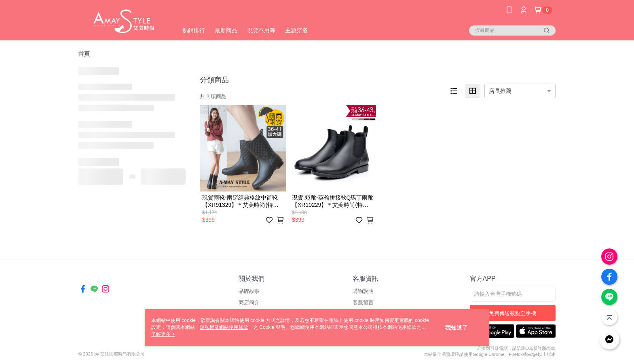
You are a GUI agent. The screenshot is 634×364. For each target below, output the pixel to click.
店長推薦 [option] (500, 91)
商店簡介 (249, 302)
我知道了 (456, 328)
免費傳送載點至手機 (512, 313)
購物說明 (363, 291)
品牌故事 (249, 291)
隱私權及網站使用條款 (224, 327)
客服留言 (363, 302)
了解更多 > (163, 334)
